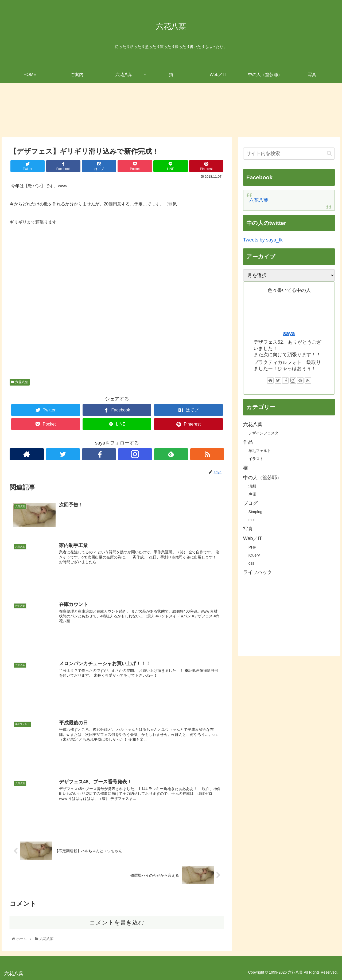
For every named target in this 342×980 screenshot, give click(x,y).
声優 (252, 494)
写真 (248, 529)
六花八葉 (20, 382)
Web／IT (253, 538)
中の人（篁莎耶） (262, 478)
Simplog (255, 512)
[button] (329, 153)
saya (289, 333)
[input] (289, 154)
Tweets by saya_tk (263, 240)
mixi (252, 520)
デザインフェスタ (263, 433)
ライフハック (258, 572)
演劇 (252, 486)
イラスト (256, 459)
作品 (248, 442)
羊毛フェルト (260, 451)
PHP (252, 547)
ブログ (250, 503)
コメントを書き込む (117, 923)
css (251, 563)
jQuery (254, 555)
